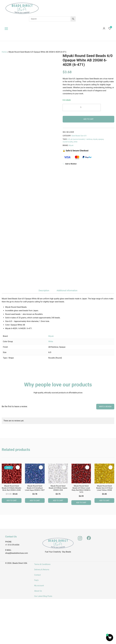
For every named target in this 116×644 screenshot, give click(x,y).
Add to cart (89, 119)
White (51, 342)
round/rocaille (68, 142)
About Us (38, 591)
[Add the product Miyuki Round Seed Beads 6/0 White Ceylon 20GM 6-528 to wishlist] (64, 467)
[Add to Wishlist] (88, 164)
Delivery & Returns (42, 569)
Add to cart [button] (12, 500)
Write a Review (105, 406)
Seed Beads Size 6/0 (79, 136)
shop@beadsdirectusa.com (17, 553)
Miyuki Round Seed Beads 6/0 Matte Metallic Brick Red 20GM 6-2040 (12, 488)
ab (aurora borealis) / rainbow (81, 139)
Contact (37, 575)
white (75, 142)
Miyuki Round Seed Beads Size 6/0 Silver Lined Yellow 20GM (104, 488)
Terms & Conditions (42, 564)
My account (39, 585)
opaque (101, 139)
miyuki (95, 139)
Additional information (67, 290)
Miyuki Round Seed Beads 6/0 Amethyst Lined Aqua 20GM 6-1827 (35, 488)
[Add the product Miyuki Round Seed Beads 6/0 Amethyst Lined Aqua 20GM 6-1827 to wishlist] (41, 467)
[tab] (44, 291)
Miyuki (71, 145)
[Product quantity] (82, 107)
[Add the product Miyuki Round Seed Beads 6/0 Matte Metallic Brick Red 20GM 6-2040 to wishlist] (18, 467)
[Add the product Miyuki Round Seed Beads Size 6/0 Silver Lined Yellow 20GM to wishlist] (110, 467)
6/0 (69, 139)
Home (4, 52)
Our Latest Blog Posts (43, 596)
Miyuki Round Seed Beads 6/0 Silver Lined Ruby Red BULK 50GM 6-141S (81, 489)
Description (44, 290)
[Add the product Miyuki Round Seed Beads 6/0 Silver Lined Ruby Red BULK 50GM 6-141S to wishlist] (87, 467)
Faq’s (36, 580)
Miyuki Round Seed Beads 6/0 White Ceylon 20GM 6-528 (58, 488)
